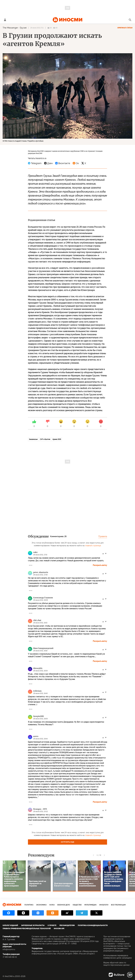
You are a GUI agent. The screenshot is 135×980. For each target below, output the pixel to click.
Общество (77, 905)
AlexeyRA (38, 668)
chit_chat (37, 620)
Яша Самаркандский (43, 648)
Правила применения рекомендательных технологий (27, 929)
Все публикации (118, 905)
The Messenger (10, 28)
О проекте (52, 925)
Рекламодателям (67, 925)
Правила (103, 536)
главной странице (93, 546)
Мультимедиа (90, 905)
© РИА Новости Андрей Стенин (15, 141)
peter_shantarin (41, 572)
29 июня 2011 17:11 (37, 28)
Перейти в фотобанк (36, 141)
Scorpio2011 (38, 716)
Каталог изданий (10, 925)
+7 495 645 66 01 (10, 957)
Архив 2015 (57, 439)
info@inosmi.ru (9, 949)
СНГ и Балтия (45, 439)
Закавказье (33, 439)
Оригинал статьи (125, 28)
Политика (29, 905)
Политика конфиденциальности (93, 925)
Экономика (41, 905)
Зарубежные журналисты (33, 925)
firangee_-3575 (40, 809)
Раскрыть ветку (100, 565)
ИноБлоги (104, 905)
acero (36, 736)
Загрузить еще (67, 842)
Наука (52, 905)
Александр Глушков (43, 598)
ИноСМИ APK (59, 929)
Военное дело (64, 905)
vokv (35, 552)
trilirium (37, 691)
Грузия (23, 28)
